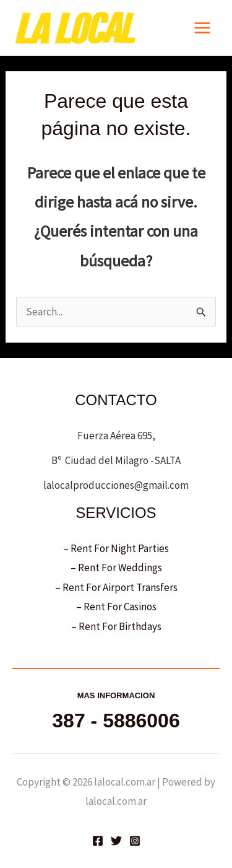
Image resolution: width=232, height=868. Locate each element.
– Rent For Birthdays (116, 626)
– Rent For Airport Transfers (116, 587)
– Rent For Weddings (116, 568)
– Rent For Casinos (116, 607)
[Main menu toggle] (203, 28)
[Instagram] (135, 841)
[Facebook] (98, 841)
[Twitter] (116, 841)
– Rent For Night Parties (116, 548)
